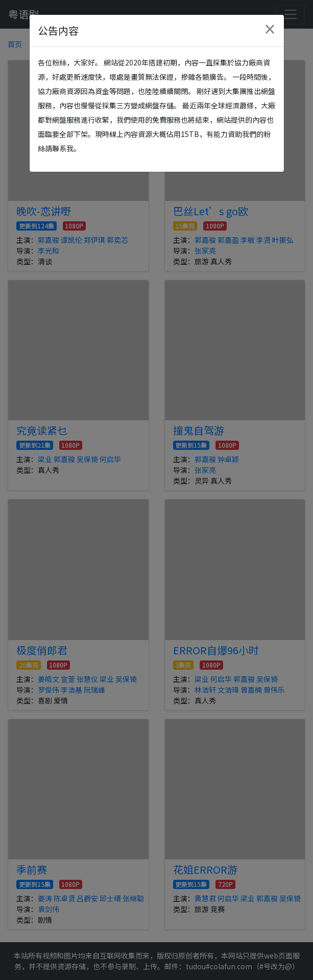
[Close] (270, 29)
